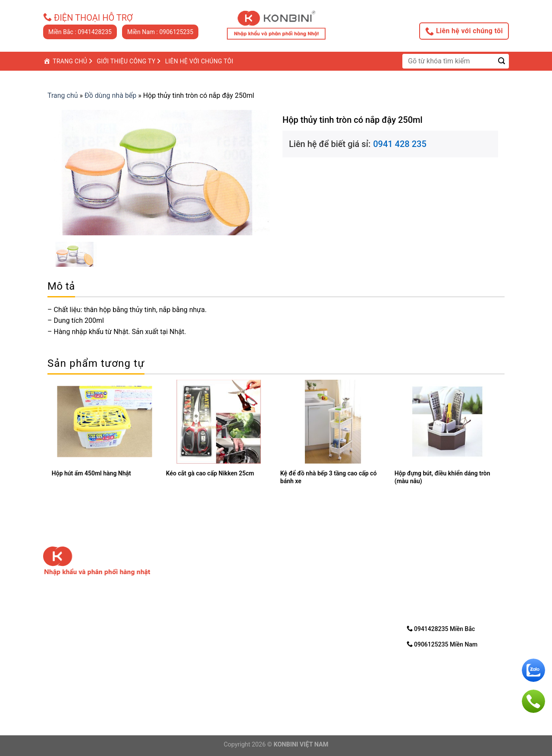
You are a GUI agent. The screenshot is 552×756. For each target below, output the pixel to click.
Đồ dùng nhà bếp (110, 95)
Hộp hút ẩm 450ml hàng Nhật (91, 473)
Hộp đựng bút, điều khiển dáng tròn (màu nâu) (442, 477)
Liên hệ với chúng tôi (464, 31)
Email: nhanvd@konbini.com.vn (206, 690)
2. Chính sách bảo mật (317, 577)
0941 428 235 (400, 144)
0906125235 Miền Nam (442, 644)
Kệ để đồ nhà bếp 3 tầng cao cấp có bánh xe (329, 477)
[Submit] (502, 61)
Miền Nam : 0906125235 (160, 32)
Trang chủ (63, 95)
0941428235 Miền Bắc (441, 629)
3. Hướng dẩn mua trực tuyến (327, 588)
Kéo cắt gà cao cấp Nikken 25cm (210, 473)
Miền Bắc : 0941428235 (80, 32)
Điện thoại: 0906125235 (197, 680)
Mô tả (61, 286)
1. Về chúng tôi (305, 566)
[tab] (61, 286)
